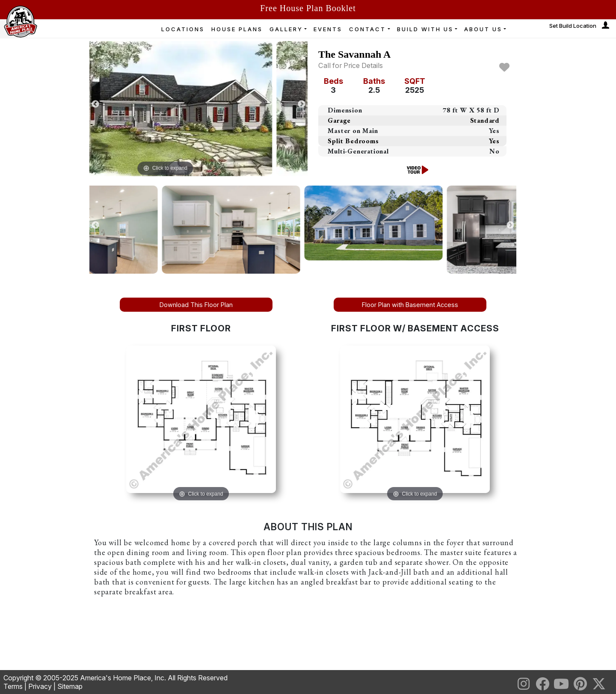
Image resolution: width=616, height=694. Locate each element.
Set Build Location (573, 26)
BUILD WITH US (425, 29)
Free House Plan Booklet (308, 8)
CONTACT (367, 29)
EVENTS (328, 29)
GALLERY (286, 29)
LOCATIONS (183, 29)
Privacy (40, 686)
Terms (13, 686)
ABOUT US (483, 29)
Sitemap (70, 686)
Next (302, 104)
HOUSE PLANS (237, 29)
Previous (95, 104)
